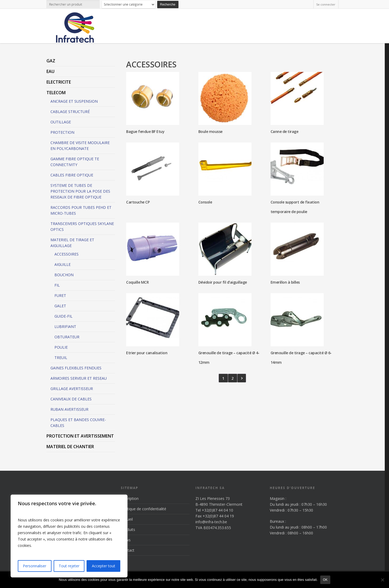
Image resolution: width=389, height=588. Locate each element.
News (126, 540)
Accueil (127, 519)
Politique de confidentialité (144, 509)
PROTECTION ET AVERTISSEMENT (80, 436)
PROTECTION (62, 132)
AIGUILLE (63, 264)
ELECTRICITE (59, 82)
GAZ (51, 61)
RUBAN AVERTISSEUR (69, 409)
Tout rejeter (69, 566)
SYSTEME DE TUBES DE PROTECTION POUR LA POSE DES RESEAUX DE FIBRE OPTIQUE (80, 191)
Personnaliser (35, 566)
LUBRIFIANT (65, 327)
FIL (57, 285)
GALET (60, 306)
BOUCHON (64, 275)
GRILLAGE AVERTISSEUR (72, 389)
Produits (128, 529)
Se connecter (326, 4)
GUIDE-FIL (63, 316)
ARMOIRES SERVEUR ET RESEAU (79, 378)
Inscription (130, 498)
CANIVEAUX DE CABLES (71, 399)
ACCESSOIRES (67, 254)
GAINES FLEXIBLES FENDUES (76, 368)
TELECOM (56, 93)
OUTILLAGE (61, 122)
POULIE (61, 347)
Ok (325, 580)
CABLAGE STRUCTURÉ (70, 112)
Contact (128, 550)
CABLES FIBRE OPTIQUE (72, 175)
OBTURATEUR (67, 337)
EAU (50, 71)
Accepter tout (104, 566)
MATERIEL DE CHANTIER (70, 447)
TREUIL (61, 358)
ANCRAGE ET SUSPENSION (74, 101)
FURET (60, 295)
